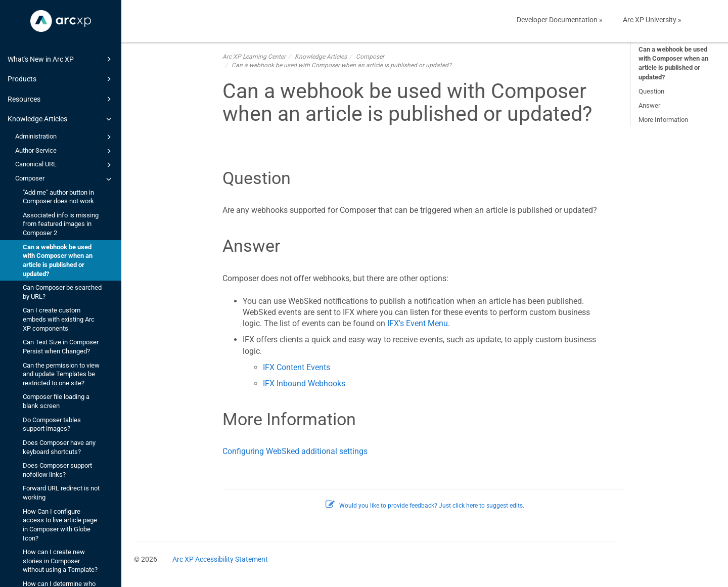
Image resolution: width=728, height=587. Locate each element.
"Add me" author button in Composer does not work (58, 197)
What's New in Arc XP (61, 59)
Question (651, 91)
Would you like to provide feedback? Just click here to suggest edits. (425, 506)
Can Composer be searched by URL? (62, 292)
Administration (65, 137)
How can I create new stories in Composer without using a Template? (60, 561)
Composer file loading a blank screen (56, 401)
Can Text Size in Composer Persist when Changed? (61, 347)
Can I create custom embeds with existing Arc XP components (59, 319)
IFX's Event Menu (418, 323)
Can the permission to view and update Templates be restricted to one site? (61, 374)
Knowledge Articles (61, 119)
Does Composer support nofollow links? (57, 470)
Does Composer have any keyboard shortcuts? (59, 447)
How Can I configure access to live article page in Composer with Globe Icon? (60, 525)
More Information (663, 120)
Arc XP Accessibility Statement (220, 559)
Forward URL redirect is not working (61, 493)
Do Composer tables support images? (52, 424)
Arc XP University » (652, 20)
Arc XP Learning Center (254, 57)
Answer (649, 105)
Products (61, 79)
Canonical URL (65, 165)
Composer (65, 179)
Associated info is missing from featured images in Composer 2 (61, 224)
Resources (61, 99)
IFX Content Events (297, 367)
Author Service (65, 151)
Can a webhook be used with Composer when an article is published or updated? (58, 260)
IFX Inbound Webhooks (304, 383)
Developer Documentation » (560, 20)
